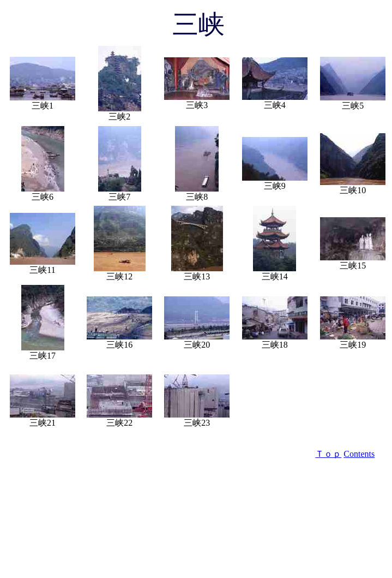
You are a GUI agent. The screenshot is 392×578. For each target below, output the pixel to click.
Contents (359, 454)
